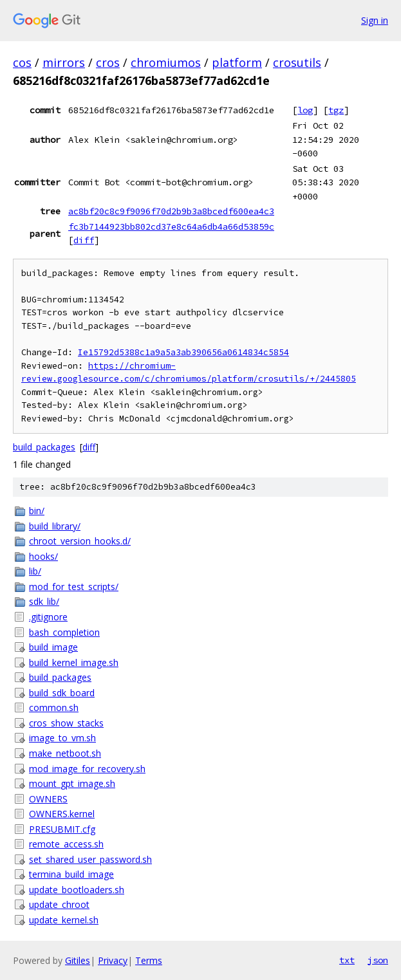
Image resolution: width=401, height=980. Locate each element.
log (305, 110)
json (378, 960)
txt (347, 960)
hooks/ (43, 556)
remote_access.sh (66, 844)
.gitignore (48, 617)
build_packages (44, 447)
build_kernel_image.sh (74, 662)
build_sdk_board (62, 693)
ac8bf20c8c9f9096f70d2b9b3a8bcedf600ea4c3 (171, 211)
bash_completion (64, 632)
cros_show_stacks (66, 723)
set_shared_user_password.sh (90, 859)
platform (237, 62)
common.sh (54, 707)
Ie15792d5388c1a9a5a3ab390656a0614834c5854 (183, 352)
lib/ (35, 571)
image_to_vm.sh (62, 738)
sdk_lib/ (44, 601)
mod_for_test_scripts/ (74, 587)
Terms (149, 960)
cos (22, 62)
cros (108, 62)
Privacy (113, 960)
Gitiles (78, 960)
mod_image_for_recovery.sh (87, 769)
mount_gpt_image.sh (72, 783)
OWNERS (48, 799)
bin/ (37, 511)
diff (84, 240)
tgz (336, 110)
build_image (53, 647)
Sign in (375, 20)
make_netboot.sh (65, 753)
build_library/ (55, 526)
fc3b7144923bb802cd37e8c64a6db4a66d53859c (171, 227)
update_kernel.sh (64, 920)
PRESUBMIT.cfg (62, 829)
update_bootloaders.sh (77, 890)
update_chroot (59, 904)
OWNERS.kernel (62, 814)
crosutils (297, 62)
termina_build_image (71, 874)
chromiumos (166, 62)
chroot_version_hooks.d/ (80, 541)
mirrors (64, 62)
